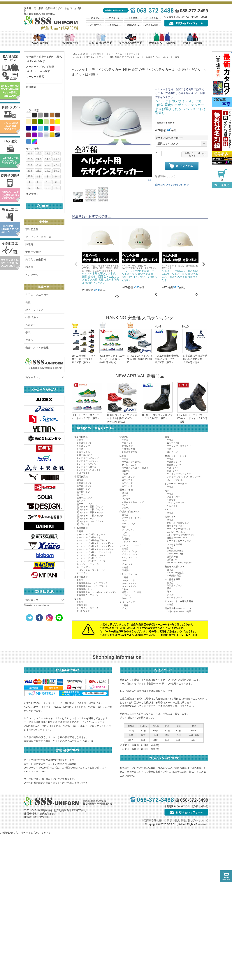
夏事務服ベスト (84, 589)
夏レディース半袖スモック (90, 516)
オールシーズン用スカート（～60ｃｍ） (97, 549)
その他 (125, 474)
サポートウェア (175, 597)
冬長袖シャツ (83, 446)
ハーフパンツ (128, 524)
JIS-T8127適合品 (175, 573)
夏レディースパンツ (87, 519)
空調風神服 (172, 557)
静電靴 (29, 244)
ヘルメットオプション (129, 54)
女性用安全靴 (33, 252)
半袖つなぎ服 (128, 449)
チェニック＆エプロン (133, 502)
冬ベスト (81, 449)
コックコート (128, 580)
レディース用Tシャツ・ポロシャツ (184, 477)
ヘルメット (32, 325)
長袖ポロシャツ (175, 465)
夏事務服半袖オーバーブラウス (92, 583)
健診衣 (125, 527)
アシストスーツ (129, 542)
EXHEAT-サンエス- (176, 532)
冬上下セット (83, 473)
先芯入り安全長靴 (36, 260)
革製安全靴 (32, 229)
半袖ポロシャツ (175, 462)
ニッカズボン (173, 443)
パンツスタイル (129, 586)
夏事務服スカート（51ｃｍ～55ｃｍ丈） (97, 592)
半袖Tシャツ (173, 468)
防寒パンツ (127, 483)
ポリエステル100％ (131, 462)
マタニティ (82, 573)
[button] (76, 264)
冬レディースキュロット (89, 470)
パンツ (125, 505)
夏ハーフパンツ (84, 504)
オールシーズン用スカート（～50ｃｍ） (97, 543)
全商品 (80, 440)
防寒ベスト (127, 486)
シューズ (126, 508)
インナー (126, 608)
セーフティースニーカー (40, 237)
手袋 (28, 332)
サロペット (127, 443)
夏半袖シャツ (83, 492)
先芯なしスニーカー (37, 295)
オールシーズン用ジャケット (91, 535)
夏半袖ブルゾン (84, 486)
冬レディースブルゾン (88, 458)
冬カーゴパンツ (84, 455)
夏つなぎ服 (127, 446)
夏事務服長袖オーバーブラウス (92, 586)
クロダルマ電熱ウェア (178, 523)
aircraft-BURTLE (175, 551)
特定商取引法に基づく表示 (157, 820)
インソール (32, 275)
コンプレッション (176, 480)
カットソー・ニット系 (88, 564)
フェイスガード (175, 497)
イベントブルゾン (131, 551)
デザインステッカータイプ (170, 138)
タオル (29, 340)
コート (125, 496)
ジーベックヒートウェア (179, 541)
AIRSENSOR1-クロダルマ (180, 563)
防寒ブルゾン (128, 477)
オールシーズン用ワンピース (91, 561)
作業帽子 (171, 500)
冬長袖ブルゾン (84, 443)
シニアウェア (128, 530)
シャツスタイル (129, 584)
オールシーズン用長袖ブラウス (92, 540)
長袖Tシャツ (173, 471)
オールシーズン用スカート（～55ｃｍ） (97, 546)
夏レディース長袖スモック (90, 512)
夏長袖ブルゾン (84, 483)
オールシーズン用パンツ (89, 558)
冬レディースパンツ (87, 464)
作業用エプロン (175, 586)
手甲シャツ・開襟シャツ (179, 446)
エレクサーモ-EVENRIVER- (181, 535)
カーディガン (83, 567)
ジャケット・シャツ (132, 518)
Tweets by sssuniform (36, 605)
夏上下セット (83, 524)
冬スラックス (83, 452)
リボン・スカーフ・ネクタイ (91, 570)
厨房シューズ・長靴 (132, 592)
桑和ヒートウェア (176, 526)
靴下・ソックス (34, 310)
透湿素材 (126, 570)
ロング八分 (172, 452)
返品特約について (165, 176)
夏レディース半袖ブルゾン (90, 510)
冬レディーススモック (88, 461)
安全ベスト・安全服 (37, 348)
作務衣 (125, 589)
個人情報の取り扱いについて (191, 820)
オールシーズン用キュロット (91, 555)
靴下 (169, 592)
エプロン (126, 533)
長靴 (28, 302)
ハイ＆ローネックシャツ (179, 474)
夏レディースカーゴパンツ (90, 521)
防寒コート (127, 480)
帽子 (100, 54)
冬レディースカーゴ (87, 467)
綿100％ (126, 471)
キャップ (126, 598)
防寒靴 (29, 267)
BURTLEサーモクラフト (179, 529)
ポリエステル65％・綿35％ (135, 468)
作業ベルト (32, 317)
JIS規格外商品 (174, 576)
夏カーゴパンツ (84, 498)
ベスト (170, 449)
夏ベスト (81, 501)
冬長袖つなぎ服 (129, 452)
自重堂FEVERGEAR (177, 538)
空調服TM (172, 560)
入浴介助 (126, 539)
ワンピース (127, 499)
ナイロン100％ (129, 465)
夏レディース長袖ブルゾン (90, 507)
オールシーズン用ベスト (89, 537)
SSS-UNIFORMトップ (84, 54)
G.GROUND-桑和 (175, 554)
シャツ (125, 560)
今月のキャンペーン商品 (179, 611)
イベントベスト (129, 558)
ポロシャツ (127, 535)
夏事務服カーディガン (88, 595)
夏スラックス (83, 495)
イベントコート (129, 554)
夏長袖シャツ (83, 489)
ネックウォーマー (176, 503)
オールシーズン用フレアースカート (94, 552)
